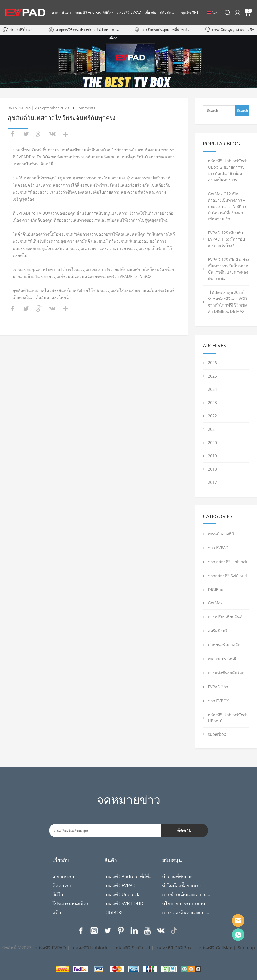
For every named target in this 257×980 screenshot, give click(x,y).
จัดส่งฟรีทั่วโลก (22, 29)
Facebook (81, 931)
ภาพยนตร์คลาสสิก (224, 645)
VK (161, 931)
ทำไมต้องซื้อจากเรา (182, 885)
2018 (212, 469)
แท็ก (57, 912)
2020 (212, 443)
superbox (217, 734)
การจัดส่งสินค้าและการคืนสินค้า (186, 912)
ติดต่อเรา (62, 885)
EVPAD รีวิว (218, 687)
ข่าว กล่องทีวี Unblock (228, 562)
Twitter (107, 931)
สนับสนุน (167, 12)
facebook (13, 134)
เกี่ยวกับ (150, 12)
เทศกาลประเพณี (222, 659)
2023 (212, 403)
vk (52, 134)
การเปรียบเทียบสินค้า (226, 617)
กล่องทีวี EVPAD (129, 12)
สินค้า (67, 12)
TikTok (174, 931)
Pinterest (121, 931)
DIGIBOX (113, 912)
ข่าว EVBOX (218, 701)
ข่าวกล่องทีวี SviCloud (227, 576)
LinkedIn (134, 931)
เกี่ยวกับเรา (63, 876)
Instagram (94, 931)
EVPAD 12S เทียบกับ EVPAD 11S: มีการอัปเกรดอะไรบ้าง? (226, 239)
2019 (212, 456)
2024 (212, 389)
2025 (212, 376)
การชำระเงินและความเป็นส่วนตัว (186, 894)
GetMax (215, 603)
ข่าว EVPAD (218, 548)
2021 (212, 429)
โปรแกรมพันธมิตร (71, 903)
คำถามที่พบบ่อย (178, 876)
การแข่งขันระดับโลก (226, 673)
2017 (212, 482)
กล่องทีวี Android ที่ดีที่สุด (94, 12)
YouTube (147, 931)
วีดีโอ (58, 894)
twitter (26, 134)
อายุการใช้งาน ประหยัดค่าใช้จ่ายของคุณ (87, 29)
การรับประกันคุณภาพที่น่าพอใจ (166, 29)
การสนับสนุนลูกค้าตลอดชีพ (233, 29)
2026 (212, 363)
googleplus (39, 134)
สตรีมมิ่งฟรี (218, 631)
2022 (212, 416)
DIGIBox (215, 590)
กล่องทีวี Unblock (122, 894)
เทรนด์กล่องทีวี (221, 534)
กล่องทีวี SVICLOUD (124, 903)
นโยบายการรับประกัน (184, 903)
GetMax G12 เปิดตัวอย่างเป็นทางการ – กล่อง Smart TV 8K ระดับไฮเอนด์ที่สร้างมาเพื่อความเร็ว (227, 206)
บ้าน (55, 12)
